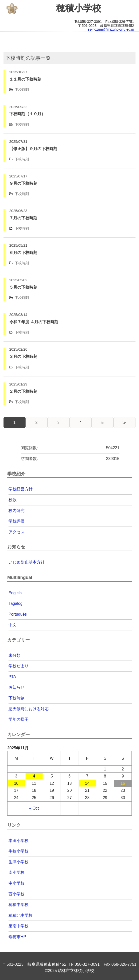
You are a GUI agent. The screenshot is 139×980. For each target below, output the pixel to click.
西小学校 (17, 894)
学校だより (19, 666)
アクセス (17, 532)
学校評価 (17, 521)
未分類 (15, 655)
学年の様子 (19, 719)
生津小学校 (19, 862)
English (15, 593)
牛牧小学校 (19, 851)
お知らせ (17, 687)
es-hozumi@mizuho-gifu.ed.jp (111, 29)
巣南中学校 (19, 926)
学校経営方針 (21, 489)
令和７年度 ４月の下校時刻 (34, 322)
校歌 (13, 500)
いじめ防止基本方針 (27, 562)
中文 (13, 625)
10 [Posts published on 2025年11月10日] (16, 783)
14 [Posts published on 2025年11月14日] (87, 783)
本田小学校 (19, 841)
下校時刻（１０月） (27, 114)
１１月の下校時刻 (25, 79)
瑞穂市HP (17, 937)
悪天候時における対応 (29, 709)
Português (18, 614)
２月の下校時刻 (23, 391)
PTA (12, 677)
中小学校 (17, 883)
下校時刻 (22, 90)
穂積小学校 (79, 8)
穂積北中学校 (21, 915)
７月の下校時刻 (23, 218)
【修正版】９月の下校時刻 (33, 149)
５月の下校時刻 (23, 287)
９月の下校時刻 (23, 183)
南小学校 (17, 872)
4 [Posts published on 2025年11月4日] (34, 776)
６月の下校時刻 (23, 253)
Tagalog (16, 603)
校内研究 (17, 511)
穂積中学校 (19, 905)
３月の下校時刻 (23, 356)
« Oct (34, 808)
